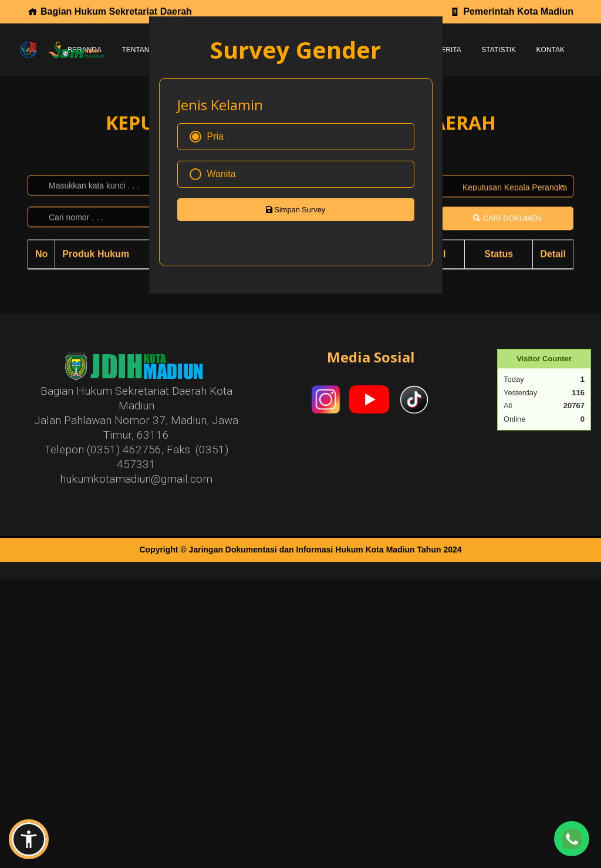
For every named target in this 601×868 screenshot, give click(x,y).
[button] (29, 839)
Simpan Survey (296, 210)
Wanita (213, 174)
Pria (207, 137)
